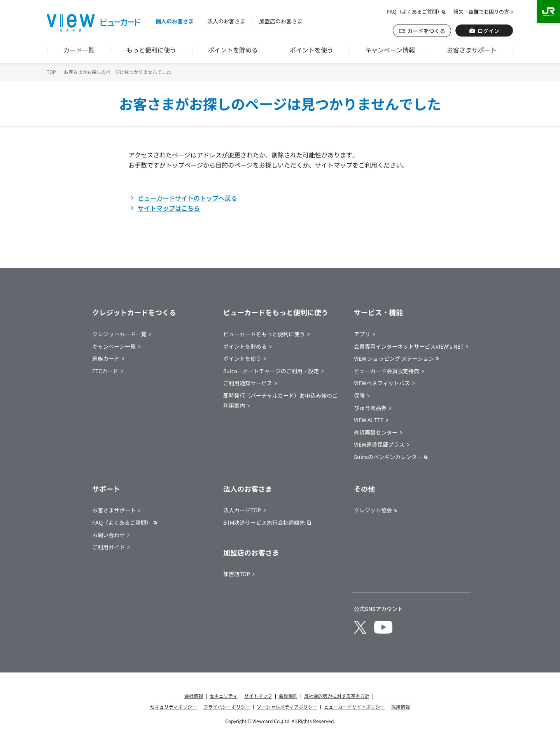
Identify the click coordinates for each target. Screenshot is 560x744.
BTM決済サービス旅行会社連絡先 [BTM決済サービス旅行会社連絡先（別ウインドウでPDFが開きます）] (264, 522)
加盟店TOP (237, 574)
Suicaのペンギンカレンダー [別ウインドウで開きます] (388, 457)
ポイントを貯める (233, 50)
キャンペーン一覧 (114, 346)
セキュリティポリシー (173, 706)
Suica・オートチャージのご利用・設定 (271, 371)
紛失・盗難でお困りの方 (481, 11)
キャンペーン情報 (390, 50)
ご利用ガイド (108, 547)
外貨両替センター (376, 432)
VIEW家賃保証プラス (379, 444)
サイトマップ (258, 696)
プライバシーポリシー (227, 706)
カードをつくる (426, 31)
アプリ (362, 334)
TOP (51, 72)
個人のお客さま (175, 21)
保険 (359, 395)
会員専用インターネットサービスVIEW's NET (409, 346)
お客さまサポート (472, 50)
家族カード (106, 358)
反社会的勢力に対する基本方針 (337, 696)
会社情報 (194, 696)
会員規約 (288, 696)
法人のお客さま (226, 21)
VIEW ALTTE (369, 420)
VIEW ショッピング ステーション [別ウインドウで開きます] (394, 358)
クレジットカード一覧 (119, 334)
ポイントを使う (311, 50)
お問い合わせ (108, 535)
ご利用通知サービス (248, 383)
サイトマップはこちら (169, 208)
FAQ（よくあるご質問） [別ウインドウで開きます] (415, 11)
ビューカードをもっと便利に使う (264, 334)
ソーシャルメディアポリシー (287, 706)
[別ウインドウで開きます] (360, 627)
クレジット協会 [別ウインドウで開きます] (373, 510)
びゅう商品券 (370, 408)
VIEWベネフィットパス (382, 383)
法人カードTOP (242, 510)
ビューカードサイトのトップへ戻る (187, 198)
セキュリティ (224, 696)
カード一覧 (79, 50)
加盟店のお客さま (281, 21)
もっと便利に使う (151, 50)
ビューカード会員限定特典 (387, 371)
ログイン (488, 31)
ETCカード (105, 371)
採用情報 (401, 706)
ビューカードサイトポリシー (354, 706)
